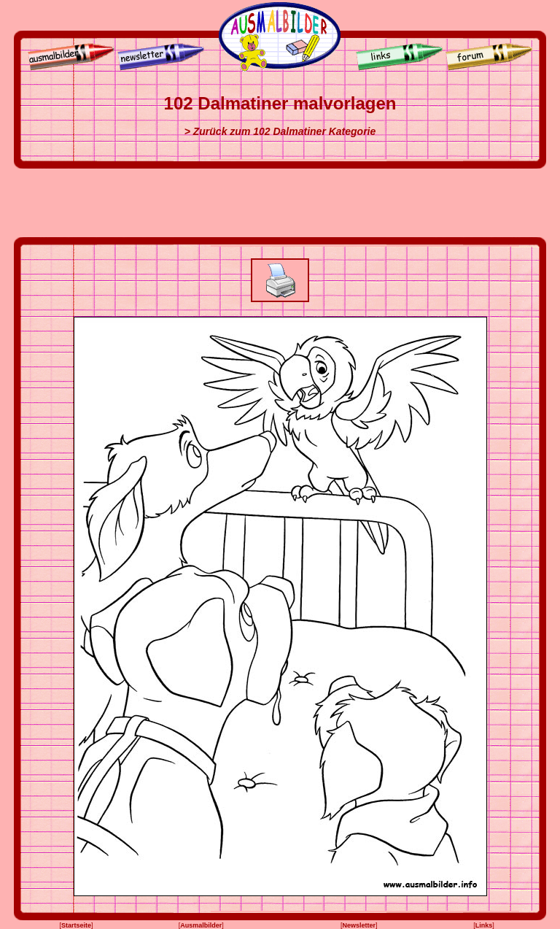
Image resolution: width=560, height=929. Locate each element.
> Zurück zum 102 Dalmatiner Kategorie (280, 131)
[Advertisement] (280, 203)
